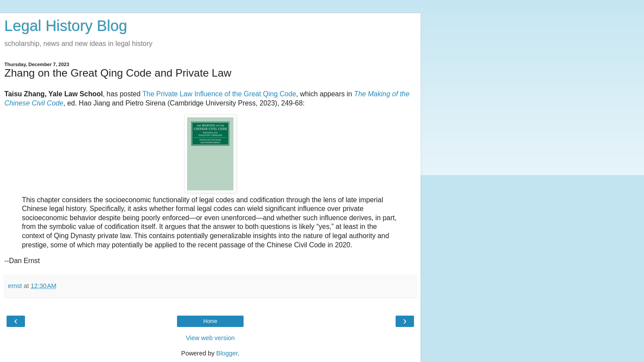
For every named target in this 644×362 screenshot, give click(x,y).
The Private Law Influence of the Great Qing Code (219, 94)
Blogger (227, 353)
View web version (210, 338)
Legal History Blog (66, 26)
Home (210, 321)
